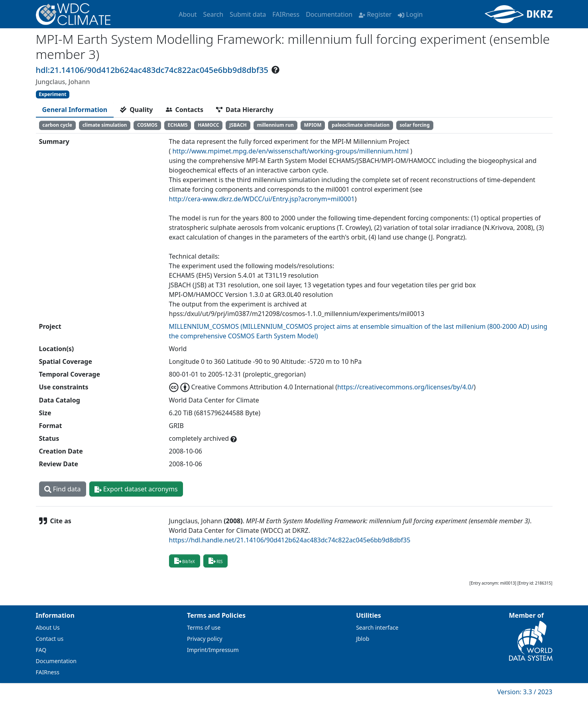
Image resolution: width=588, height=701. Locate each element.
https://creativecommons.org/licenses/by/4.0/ (405, 387)
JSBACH (238, 125)
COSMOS (147, 125)
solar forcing (415, 125)
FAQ (41, 650)
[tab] (75, 110)
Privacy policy (205, 639)
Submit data (248, 14)
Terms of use (204, 627)
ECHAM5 (178, 125)
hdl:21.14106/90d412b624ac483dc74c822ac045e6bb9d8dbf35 (152, 70)
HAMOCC (208, 125)
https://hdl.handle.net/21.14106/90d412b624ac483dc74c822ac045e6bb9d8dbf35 (290, 540)
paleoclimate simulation (361, 125)
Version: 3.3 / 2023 (525, 692)
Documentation (329, 14)
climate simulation (105, 125)
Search (213, 14)
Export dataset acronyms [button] (136, 489)
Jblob (363, 639)
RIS (216, 561)
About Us (48, 627)
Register (375, 14)
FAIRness (286, 14)
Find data (63, 489)
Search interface (377, 627)
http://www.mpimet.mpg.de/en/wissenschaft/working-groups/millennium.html (290, 151)
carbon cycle (57, 125)
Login (410, 14)
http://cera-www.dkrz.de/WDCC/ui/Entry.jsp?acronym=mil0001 (262, 199)
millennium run (275, 125)
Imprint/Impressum (213, 650)
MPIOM (313, 125)
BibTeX (185, 561)
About (188, 14)
